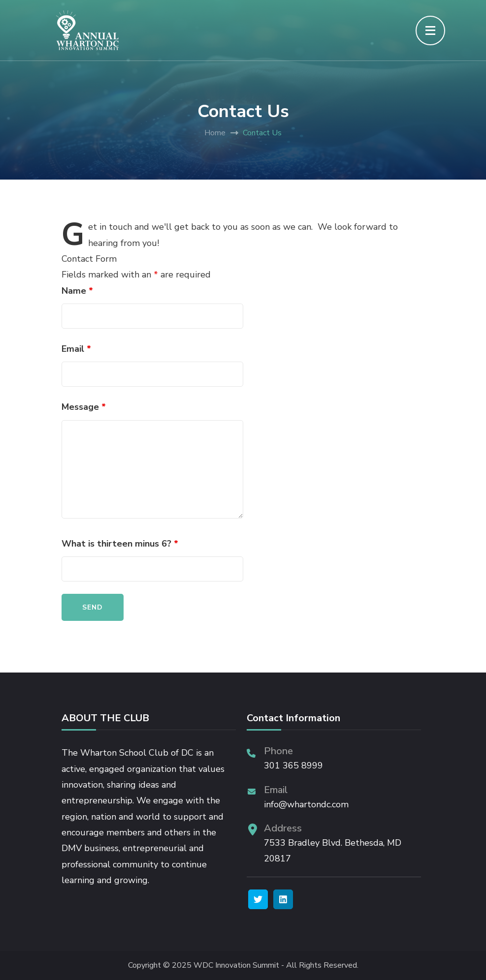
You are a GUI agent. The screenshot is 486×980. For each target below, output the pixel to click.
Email (76, 349)
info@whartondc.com (306, 804)
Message (84, 407)
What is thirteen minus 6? (120, 544)
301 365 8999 (293, 766)
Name (77, 291)
